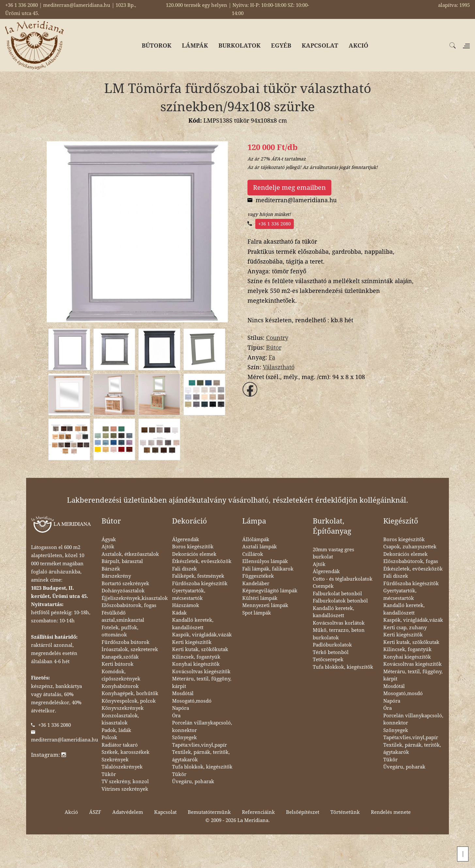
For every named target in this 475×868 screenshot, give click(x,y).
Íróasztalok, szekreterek (130, 649)
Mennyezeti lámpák (265, 605)
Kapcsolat (165, 812)
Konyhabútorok (120, 686)
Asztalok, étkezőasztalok (130, 554)
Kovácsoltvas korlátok (339, 623)
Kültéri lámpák (260, 598)
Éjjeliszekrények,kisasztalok (135, 598)
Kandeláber (256, 584)
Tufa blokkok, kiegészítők (202, 767)
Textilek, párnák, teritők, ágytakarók (201, 756)
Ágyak (109, 540)
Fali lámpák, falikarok (268, 569)
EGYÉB (281, 46)
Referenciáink (258, 812)
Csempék (323, 586)
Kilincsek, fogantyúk (196, 657)
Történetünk (345, 812)
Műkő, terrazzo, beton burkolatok (339, 634)
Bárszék (111, 569)
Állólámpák (256, 540)
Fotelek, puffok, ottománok (120, 631)
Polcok (109, 738)
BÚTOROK (157, 46)
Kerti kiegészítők (192, 642)
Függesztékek (258, 576)
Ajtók (108, 547)
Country (277, 338)
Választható (279, 367)
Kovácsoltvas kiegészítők (201, 672)
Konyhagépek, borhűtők (130, 693)
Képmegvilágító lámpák (270, 591)
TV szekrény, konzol (125, 782)
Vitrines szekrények (125, 789)
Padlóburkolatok (332, 645)
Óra (176, 716)
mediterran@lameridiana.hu (65, 740)
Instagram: (48, 755)
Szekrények (115, 760)
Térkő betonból (331, 652)
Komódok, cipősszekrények (121, 675)
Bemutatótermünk (209, 812)
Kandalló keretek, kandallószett (193, 624)
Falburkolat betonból (337, 594)
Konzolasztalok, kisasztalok (120, 719)
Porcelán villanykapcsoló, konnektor (202, 727)
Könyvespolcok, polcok (129, 701)
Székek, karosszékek (126, 752)
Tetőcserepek (328, 660)
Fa (272, 357)
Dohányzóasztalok (123, 591)
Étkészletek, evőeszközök (202, 561)
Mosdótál (183, 693)
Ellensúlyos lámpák (265, 561)
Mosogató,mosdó (192, 701)
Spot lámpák (257, 613)
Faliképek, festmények (198, 576)
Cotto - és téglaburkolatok (343, 579)
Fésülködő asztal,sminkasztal (123, 617)
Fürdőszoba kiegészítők (200, 584)
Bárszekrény (116, 576)
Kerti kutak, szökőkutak (200, 649)
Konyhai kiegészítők (196, 664)
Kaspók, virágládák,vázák (202, 635)
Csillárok (253, 554)
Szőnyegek (184, 738)
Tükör (109, 774)
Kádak (179, 613)
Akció (71, 812)
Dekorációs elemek (194, 554)
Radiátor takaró (120, 745)
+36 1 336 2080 (275, 224)
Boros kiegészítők (193, 547)
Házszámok (186, 605)
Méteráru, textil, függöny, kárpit (202, 683)
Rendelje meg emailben (289, 188)
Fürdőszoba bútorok (126, 642)
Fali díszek (184, 569)
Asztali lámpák (260, 547)
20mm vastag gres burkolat (333, 553)
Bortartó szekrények (125, 584)
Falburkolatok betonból (340, 601)
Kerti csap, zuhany (405, 628)
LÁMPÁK (195, 46)
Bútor (274, 348)
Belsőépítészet (303, 812)
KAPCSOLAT (320, 46)
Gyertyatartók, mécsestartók (189, 594)
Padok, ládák (116, 730)
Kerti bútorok (118, 664)
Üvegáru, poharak (193, 782)
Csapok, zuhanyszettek (410, 547)
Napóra (181, 708)
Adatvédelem (128, 812)
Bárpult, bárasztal (122, 561)
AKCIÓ (358, 46)
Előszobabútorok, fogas (129, 605)
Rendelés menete (391, 812)
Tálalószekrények (122, 767)
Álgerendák (186, 540)
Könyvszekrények (123, 708)
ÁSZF (95, 812)
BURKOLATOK (239, 46)
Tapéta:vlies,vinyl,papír (199, 745)
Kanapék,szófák (120, 657)
